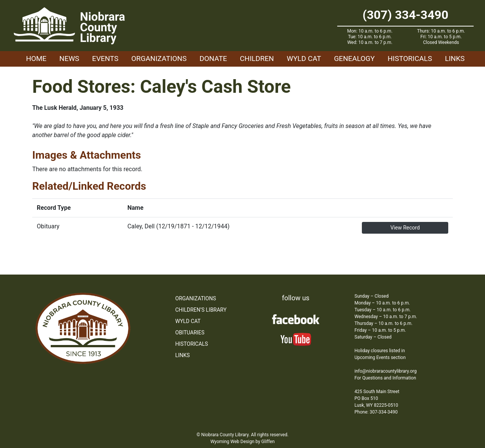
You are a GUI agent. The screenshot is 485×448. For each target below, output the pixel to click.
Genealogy (354, 59)
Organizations (159, 59)
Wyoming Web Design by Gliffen (242, 442)
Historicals (410, 59)
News (70, 59)
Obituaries (190, 332)
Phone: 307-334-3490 (376, 412)
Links (455, 59)
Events (105, 59)
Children (257, 59)
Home (36, 59)
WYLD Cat (304, 59)
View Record (405, 228)
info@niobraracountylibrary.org (386, 371)
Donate (213, 59)
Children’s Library (201, 310)
